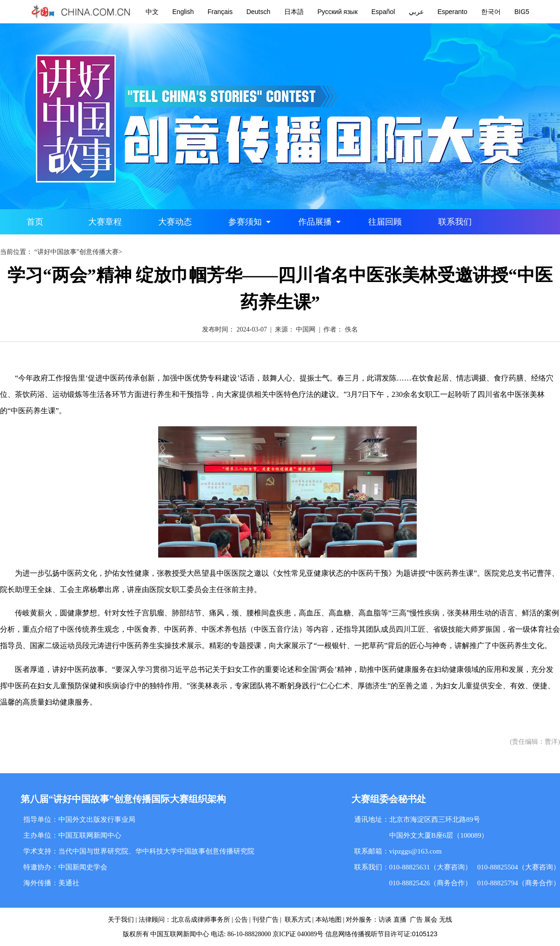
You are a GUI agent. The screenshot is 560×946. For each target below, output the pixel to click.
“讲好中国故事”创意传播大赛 (77, 252)
